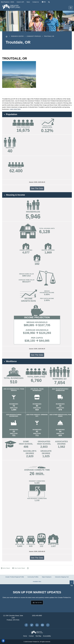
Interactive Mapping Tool (62, 577)
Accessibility (47, 636)
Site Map (38, 636)
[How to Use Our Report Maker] (28, 568)
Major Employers (47, 577)
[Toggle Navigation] (71, 8)
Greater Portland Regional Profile (15, 577)
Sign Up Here (38, 603)
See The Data (37, 188)
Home (25, 636)
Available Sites (37, 582)
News (28, 2)
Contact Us (36, 2)
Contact (31, 636)
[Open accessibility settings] (3, 641)
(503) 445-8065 (37, 616)
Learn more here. (15, 109)
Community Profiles (33, 577)
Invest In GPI (20, 2)
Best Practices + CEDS (8, 2)
